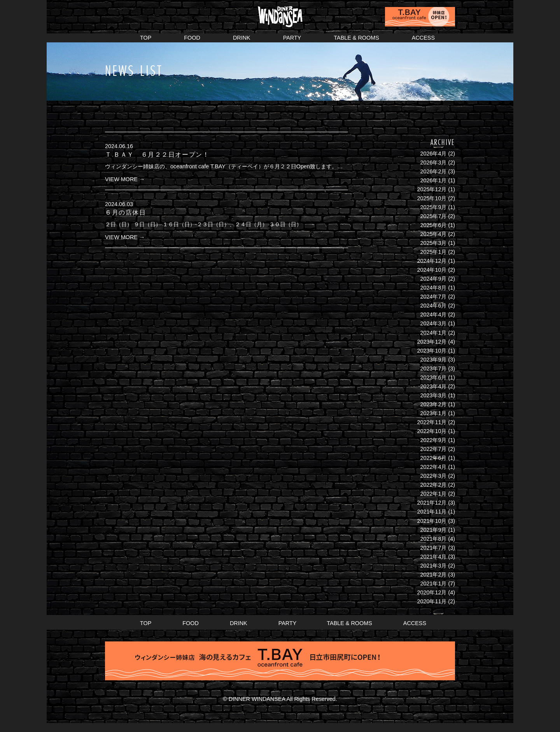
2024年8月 (433, 288)
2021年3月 (433, 566)
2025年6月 (433, 225)
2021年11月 (432, 512)
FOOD (192, 38)
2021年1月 (433, 584)
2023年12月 (432, 342)
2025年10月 (432, 198)
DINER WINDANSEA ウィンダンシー (280, 14)
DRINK (242, 38)
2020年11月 (432, 601)
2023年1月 (433, 413)
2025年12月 (432, 189)
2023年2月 (433, 404)
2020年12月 (432, 592)
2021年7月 (433, 548)
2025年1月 (433, 252)
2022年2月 (433, 485)
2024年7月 (433, 297)
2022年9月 (433, 440)
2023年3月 (433, 395)
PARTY (292, 38)
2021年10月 (432, 521)
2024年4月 (433, 314)
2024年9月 (433, 279)
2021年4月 (433, 557)
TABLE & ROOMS (356, 38)
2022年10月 (432, 431)
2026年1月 (433, 180)
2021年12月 (432, 503)
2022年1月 (433, 494)
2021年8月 (433, 539)
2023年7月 (433, 369)
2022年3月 (433, 476)
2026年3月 (433, 162)
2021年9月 (433, 530)
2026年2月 (433, 171)
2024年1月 (433, 333)
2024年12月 (432, 261)
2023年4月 (433, 386)
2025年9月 (433, 207)
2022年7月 (433, 449)
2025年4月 (433, 234)
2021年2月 (433, 575)
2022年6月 (433, 458)
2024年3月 (433, 323)
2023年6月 (433, 377)
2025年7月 (433, 216)
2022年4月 (433, 467)
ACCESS (423, 38)
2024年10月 (432, 270)
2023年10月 (432, 351)
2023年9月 (433, 360)
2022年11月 (432, 422)
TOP (146, 38)
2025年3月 (433, 243)
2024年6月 (433, 306)
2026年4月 (433, 154)
